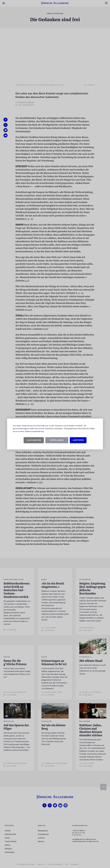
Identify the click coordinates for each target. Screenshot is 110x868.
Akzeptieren (78, 440)
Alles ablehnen (34, 440)
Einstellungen (57, 440)
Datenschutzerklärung (34, 431)
